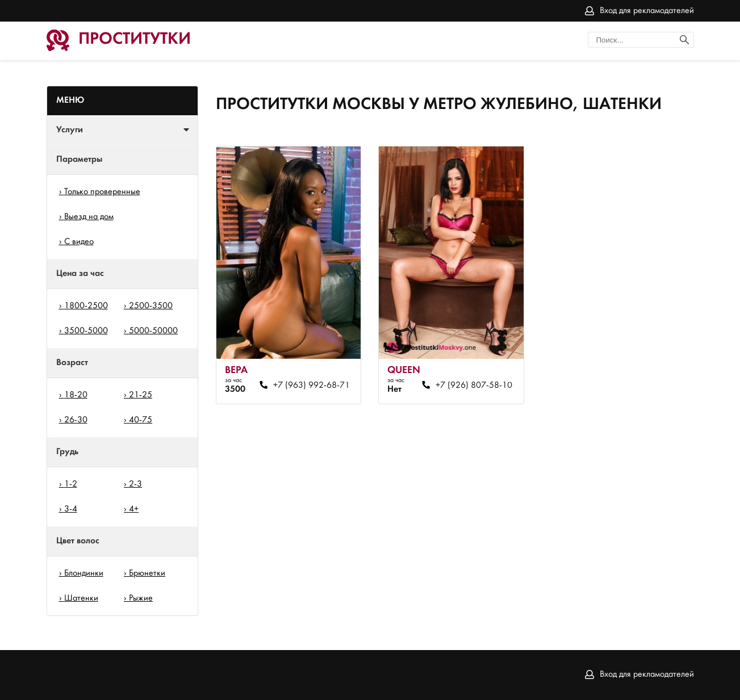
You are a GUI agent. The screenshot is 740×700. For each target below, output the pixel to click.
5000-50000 (153, 331)
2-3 (135, 484)
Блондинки (84, 573)
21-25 (141, 395)
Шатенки (81, 598)
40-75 (141, 420)
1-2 (71, 484)
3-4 (71, 509)
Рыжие (141, 598)
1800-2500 (86, 306)
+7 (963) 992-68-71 (312, 385)
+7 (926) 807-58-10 (474, 385)
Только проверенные (102, 192)
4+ (134, 509)
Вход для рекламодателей (647, 11)
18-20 (76, 395)
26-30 (76, 420)
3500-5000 (86, 331)
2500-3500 (151, 306)
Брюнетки (147, 573)
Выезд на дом (89, 217)
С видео (79, 242)
